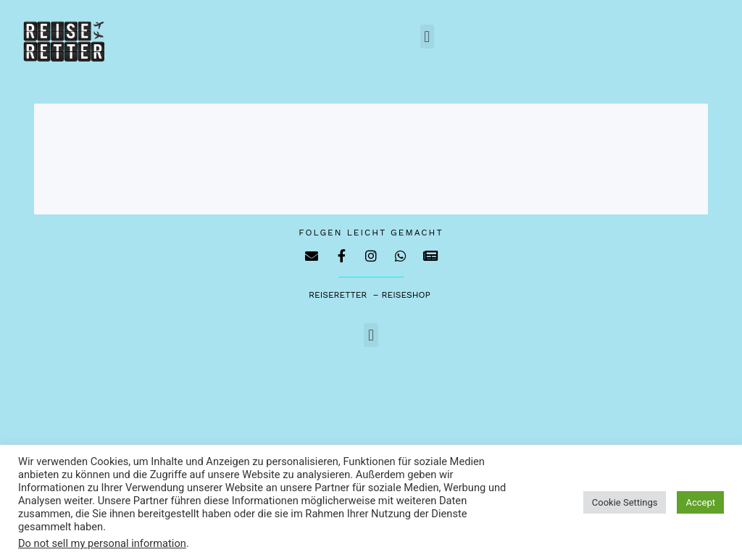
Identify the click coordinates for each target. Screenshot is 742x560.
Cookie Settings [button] (625, 502)
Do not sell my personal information (102, 543)
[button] (427, 37)
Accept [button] (700, 502)
